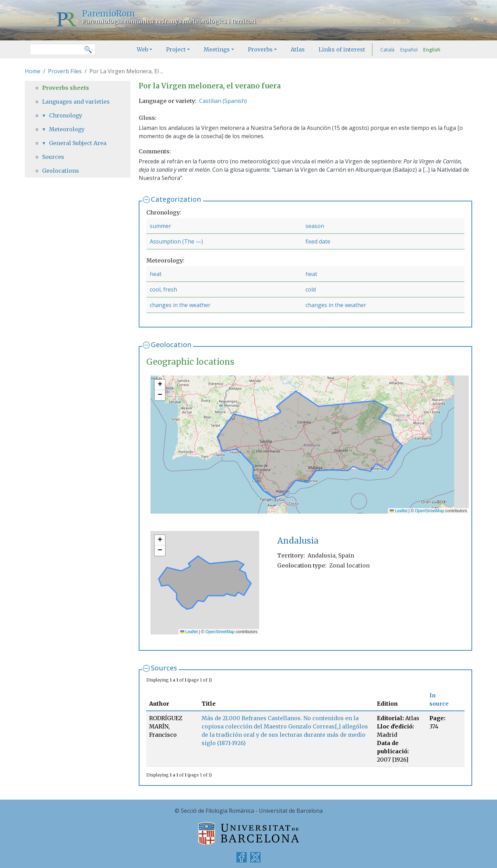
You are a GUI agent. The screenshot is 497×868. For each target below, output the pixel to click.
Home (33, 71)
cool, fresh (163, 289)
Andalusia (298, 541)
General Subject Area (78, 143)
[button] (160, 385)
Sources (164, 668)
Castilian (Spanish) (223, 101)
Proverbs (260, 49)
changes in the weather (180, 305)
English (432, 50)
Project (176, 49)
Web (142, 49)
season (315, 226)
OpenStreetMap (430, 511)
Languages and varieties (76, 102)
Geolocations (61, 171)
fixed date (318, 241)
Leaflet (398, 511)
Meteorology (67, 129)
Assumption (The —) (176, 241)
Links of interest (342, 49)
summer (160, 226)
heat (156, 274)
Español (409, 50)
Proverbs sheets (66, 88)
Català (387, 50)
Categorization (176, 199)
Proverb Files (65, 71)
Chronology (66, 115)
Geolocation (171, 345)
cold (311, 289)
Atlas (298, 49)
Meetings (217, 49)
